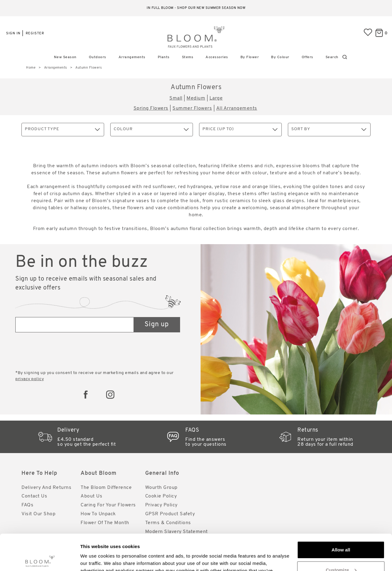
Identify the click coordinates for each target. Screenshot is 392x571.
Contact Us (34, 496)
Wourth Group (161, 488)
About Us (91, 496)
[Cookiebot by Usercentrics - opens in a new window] (40, 559)
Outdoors (98, 57)
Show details (94, 559)
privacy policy (30, 379)
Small (176, 98)
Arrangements (132, 57)
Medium (196, 98)
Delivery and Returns (46, 488)
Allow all (341, 514)
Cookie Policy (161, 496)
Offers (307, 57)
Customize (341, 534)
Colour (151, 129)
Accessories (217, 57)
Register (35, 34)
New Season (65, 57)
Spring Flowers (151, 108)
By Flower (250, 57)
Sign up (157, 325)
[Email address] (75, 325)
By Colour (280, 57)
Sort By (329, 129)
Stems (188, 57)
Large (216, 98)
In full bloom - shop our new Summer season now (196, 8)
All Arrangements (237, 108)
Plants (164, 57)
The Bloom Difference (106, 488)
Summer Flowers (192, 108)
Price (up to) (240, 129)
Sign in (13, 34)
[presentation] (62, 352)
